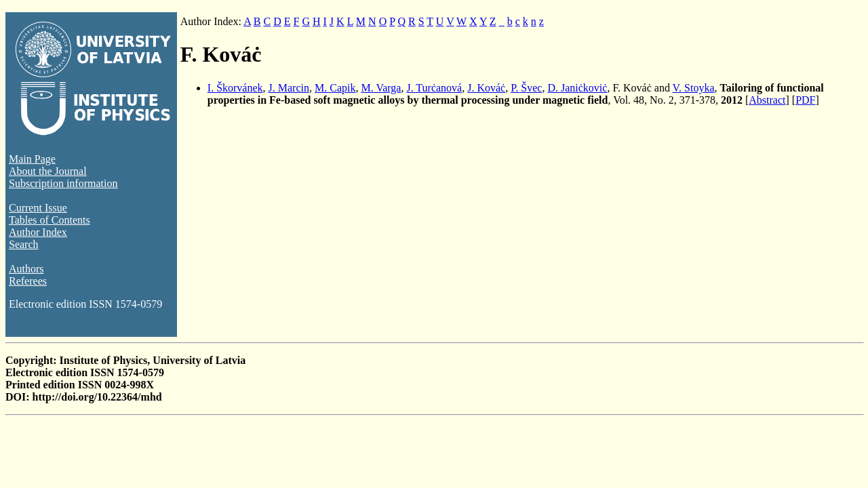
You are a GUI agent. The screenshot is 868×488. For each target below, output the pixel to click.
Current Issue (38, 208)
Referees (28, 281)
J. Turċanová (434, 88)
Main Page (32, 159)
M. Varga (381, 88)
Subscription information (63, 183)
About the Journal (48, 171)
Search (24, 244)
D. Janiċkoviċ (577, 88)
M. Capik (335, 88)
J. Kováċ (486, 88)
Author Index (38, 232)
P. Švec (526, 88)
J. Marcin (289, 88)
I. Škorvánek (235, 88)
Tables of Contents (50, 220)
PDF (805, 100)
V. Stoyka (694, 88)
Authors (26, 269)
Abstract (767, 100)
